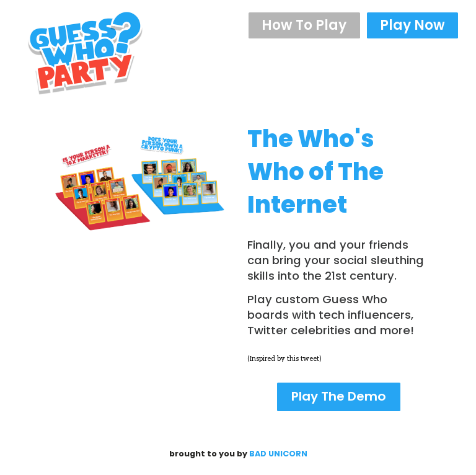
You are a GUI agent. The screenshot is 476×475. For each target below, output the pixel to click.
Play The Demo (339, 396)
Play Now (412, 25)
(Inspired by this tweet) (284, 359)
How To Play (304, 25)
